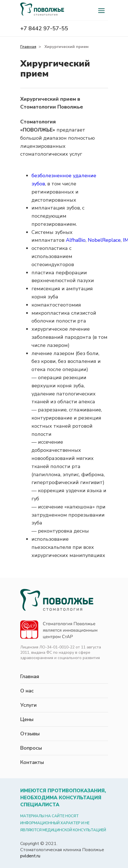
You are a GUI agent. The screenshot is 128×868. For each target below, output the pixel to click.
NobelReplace (104, 240)
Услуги (28, 705)
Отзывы (30, 734)
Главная (28, 47)
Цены (27, 719)
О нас (27, 691)
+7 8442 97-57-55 (44, 28)
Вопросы (31, 748)
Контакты (32, 762)
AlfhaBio (76, 240)
